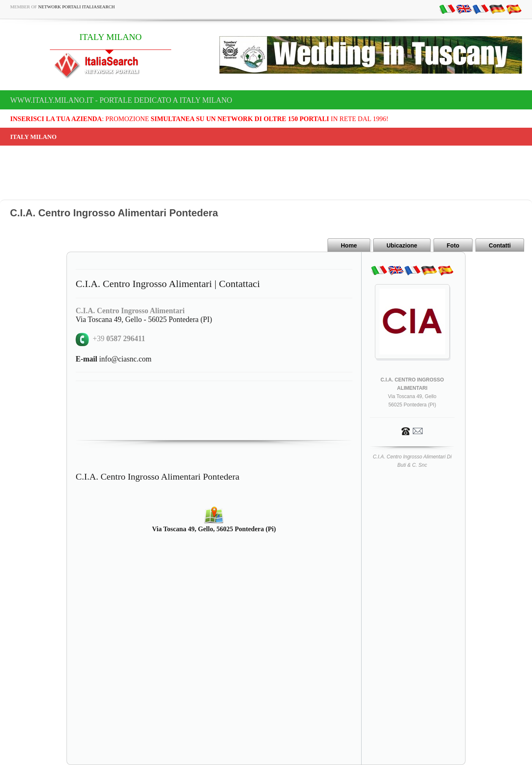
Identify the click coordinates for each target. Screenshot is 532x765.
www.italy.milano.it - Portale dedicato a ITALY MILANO (121, 100)
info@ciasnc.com (114, 359)
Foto (453, 245)
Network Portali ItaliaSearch (77, 7)
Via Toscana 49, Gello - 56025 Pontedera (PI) (144, 319)
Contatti (500, 245)
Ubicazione (402, 245)
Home (349, 245)
